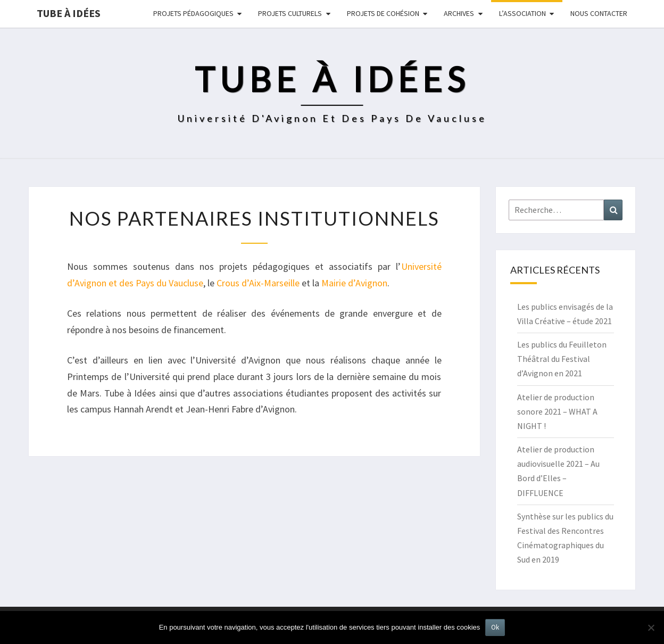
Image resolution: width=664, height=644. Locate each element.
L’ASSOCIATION (522, 13)
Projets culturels (290, 13)
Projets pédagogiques (193, 13)
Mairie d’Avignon (354, 283)
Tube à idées (69, 13)
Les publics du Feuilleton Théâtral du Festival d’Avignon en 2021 (562, 359)
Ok (495, 627)
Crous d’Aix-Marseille (258, 283)
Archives (459, 13)
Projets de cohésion (383, 13)
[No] (651, 628)
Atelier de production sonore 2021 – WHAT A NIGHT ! (557, 411)
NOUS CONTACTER (599, 13)
